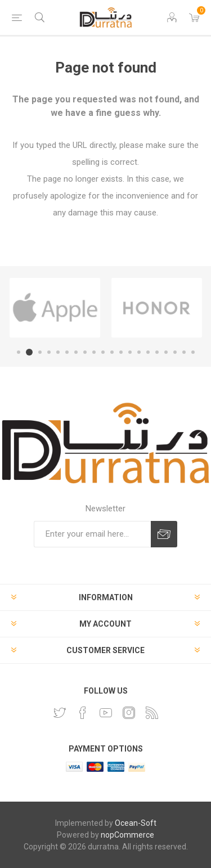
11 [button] (112, 352)
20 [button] (193, 352)
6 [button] (67, 352)
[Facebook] (83, 713)
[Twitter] (60, 713)
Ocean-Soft (136, 823)
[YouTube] (106, 713)
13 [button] (130, 352)
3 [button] (40, 352)
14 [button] (139, 352)
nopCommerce (127, 835)
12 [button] (121, 352)
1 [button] (19, 352)
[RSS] (152, 713)
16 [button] (157, 352)
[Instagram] (129, 713)
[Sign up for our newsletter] (92, 534)
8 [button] (85, 352)
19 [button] (184, 352)
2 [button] (29, 352)
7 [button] (76, 352)
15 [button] (148, 352)
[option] (55, 308)
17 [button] (166, 352)
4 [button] (49, 352)
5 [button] (58, 352)
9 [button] (94, 352)
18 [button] (175, 352)
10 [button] (103, 352)
